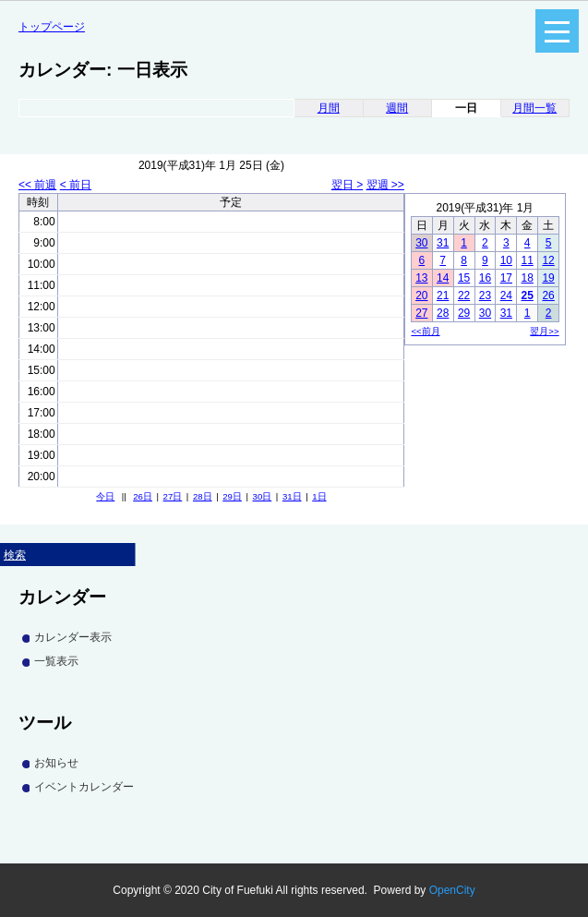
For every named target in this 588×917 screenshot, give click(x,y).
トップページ (52, 27)
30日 (263, 496)
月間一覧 (534, 108)
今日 (105, 496)
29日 (232, 496)
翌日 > (347, 185)
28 (443, 313)
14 (443, 278)
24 (506, 296)
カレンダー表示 (73, 637)
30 (421, 243)
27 (421, 313)
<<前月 (425, 331)
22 (464, 296)
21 (443, 296)
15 (464, 278)
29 (464, 313)
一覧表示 (56, 661)
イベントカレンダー (84, 787)
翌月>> (544, 331)
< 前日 (76, 185)
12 (548, 260)
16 (485, 278)
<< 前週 (37, 185)
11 (528, 260)
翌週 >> (385, 185)
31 (443, 243)
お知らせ (56, 763)
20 (421, 296)
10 (506, 260)
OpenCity (452, 890)
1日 (319, 496)
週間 (397, 108)
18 (528, 278)
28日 (203, 496)
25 (528, 296)
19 (548, 278)
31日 (292, 496)
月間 (329, 108)
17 (506, 278)
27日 (173, 496)
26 (548, 296)
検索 (15, 555)
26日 (143, 496)
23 (485, 296)
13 (421, 278)
